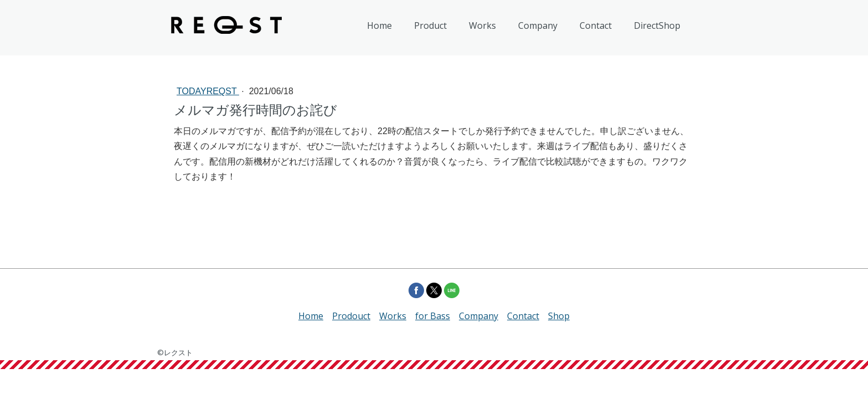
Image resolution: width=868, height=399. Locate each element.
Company (538, 25)
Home (379, 25)
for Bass (433, 316)
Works (482, 25)
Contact (596, 25)
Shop (559, 316)
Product (430, 25)
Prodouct (351, 316)
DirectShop (657, 25)
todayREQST (208, 91)
